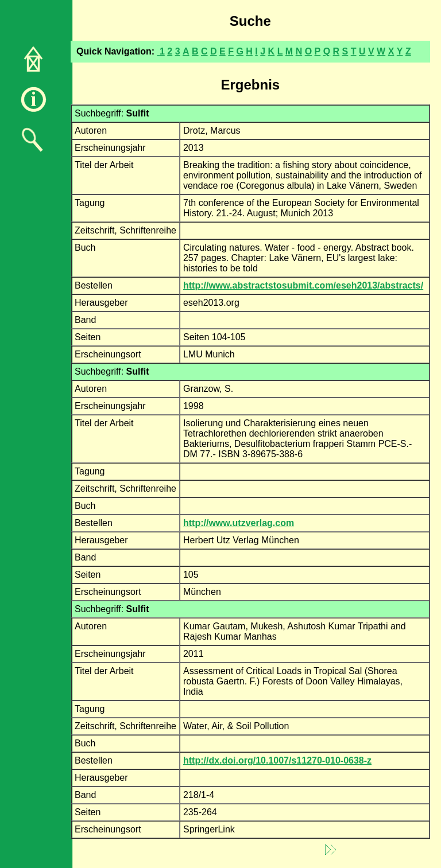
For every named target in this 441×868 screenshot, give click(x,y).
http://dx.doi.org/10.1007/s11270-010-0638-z (277, 760)
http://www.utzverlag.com (239, 523)
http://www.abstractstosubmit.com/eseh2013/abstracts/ (303, 285)
